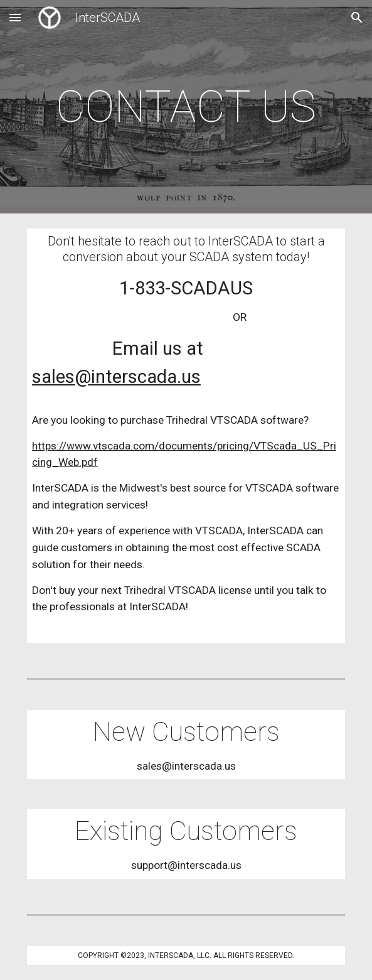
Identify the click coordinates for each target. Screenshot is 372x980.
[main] (186, 107)
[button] (15, 17)
